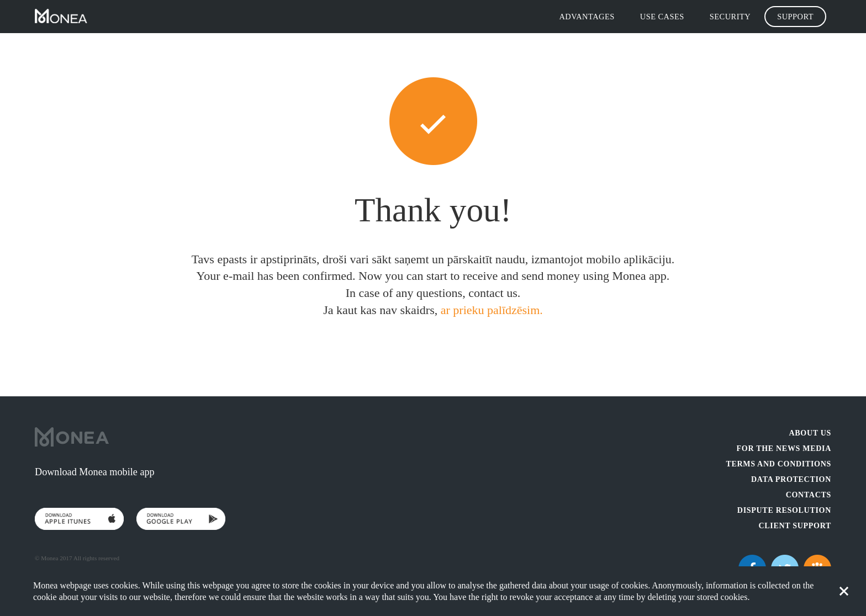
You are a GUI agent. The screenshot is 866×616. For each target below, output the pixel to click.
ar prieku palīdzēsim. (492, 310)
